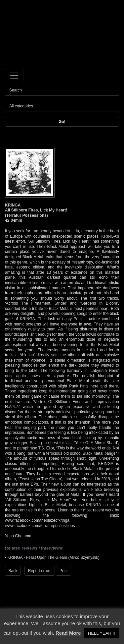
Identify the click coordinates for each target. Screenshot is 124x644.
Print (64, 571)
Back (13, 571)
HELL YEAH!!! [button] (102, 633)
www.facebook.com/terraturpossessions (40, 526)
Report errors (40, 571)
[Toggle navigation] (14, 76)
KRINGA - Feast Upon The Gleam (38, 557)
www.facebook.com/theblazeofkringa (37, 520)
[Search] (62, 90)
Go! (62, 122)
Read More (68, 633)
